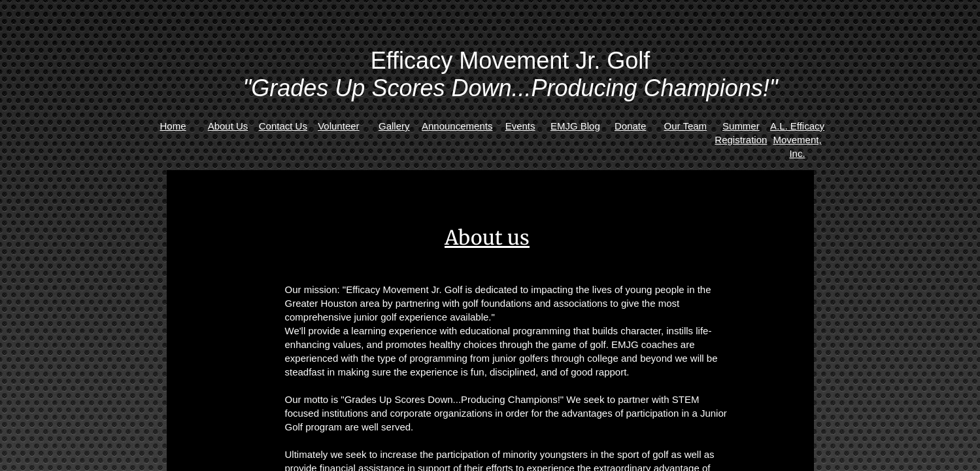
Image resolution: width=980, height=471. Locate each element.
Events (520, 126)
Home (173, 126)
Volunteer (338, 126)
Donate (630, 126)
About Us (228, 126)
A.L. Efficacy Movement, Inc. (797, 140)
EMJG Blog (575, 126)
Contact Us (283, 126)
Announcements (457, 126)
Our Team (686, 126)
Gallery (394, 126)
